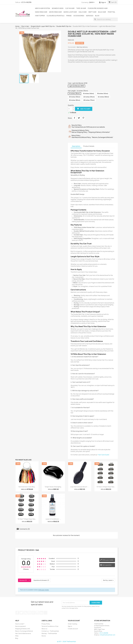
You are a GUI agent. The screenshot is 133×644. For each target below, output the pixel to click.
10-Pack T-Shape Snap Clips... (27, 519)
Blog (97, 16)
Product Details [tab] (89, 146)
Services (90, 16)
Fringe (69, 16)
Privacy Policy (46, 624)
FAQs (17, 636)
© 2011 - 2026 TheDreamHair (67, 642)
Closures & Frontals (56, 16)
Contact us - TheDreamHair (50, 631)
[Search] (106, 19)
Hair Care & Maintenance (23, 633)
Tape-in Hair (81, 8)
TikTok (46, 613)
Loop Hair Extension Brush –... (80, 487)
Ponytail (111, 12)
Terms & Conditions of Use (50, 626)
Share (74, 118)
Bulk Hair (102, 12)
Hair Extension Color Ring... (27, 487)
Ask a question (106, 565)
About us (44, 629)
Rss (25, 613)
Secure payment (21, 626)
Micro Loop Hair (70, 12)
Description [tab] (76, 146)
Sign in (70, 626)
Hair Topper (40, 16)
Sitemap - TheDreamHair (49, 633)
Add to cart (84, 109)
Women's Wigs (58, 8)
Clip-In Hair (70, 8)
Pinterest (83, 118)
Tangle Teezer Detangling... (53, 487)
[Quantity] (70, 109)
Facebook (17, 613)
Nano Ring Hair (41, 12)
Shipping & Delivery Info (23, 629)
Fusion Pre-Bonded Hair (98, 8)
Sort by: (106, 580)
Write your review (107, 560)
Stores (44, 636)
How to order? (20, 624)
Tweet (79, 118)
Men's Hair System (43, 8)
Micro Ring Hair (55, 12)
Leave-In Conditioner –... (53, 519)
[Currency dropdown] (92, 2)
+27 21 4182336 (26, 2)
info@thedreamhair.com (108, 635)
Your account (74, 621)
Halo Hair (83, 12)
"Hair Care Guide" (103, 455)
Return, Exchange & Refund (24, 631)
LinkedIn (41, 613)
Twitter (21, 613)
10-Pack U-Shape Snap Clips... (106, 487)
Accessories (79, 16)
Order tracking (73, 624)
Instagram (37, 613)
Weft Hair (92, 12)
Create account (73, 629)
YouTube (29, 613)
